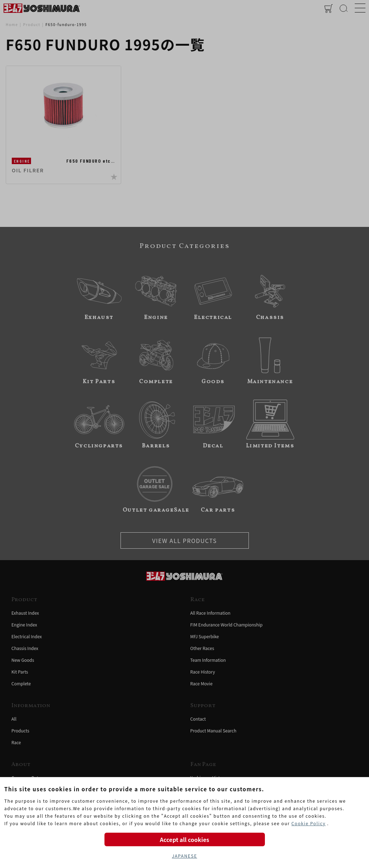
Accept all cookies (184, 839)
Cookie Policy (308, 823)
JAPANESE (184, 856)
